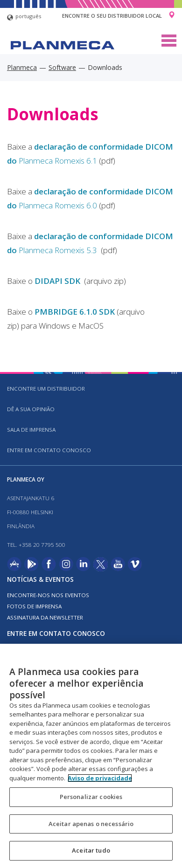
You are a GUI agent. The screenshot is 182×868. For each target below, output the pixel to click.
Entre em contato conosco (49, 450)
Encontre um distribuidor (46, 389)
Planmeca (22, 67)
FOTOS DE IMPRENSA (34, 606)
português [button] (24, 17)
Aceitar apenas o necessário (91, 824)
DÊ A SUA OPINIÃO (31, 409)
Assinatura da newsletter (45, 617)
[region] (91, 756)
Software (62, 67)
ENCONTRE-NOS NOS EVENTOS (48, 595)
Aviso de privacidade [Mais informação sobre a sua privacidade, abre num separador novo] (100, 778)
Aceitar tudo (91, 850)
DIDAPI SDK (58, 281)
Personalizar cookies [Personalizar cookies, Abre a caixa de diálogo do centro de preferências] (91, 797)
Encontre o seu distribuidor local (112, 16)
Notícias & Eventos (40, 579)
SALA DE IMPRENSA (31, 430)
